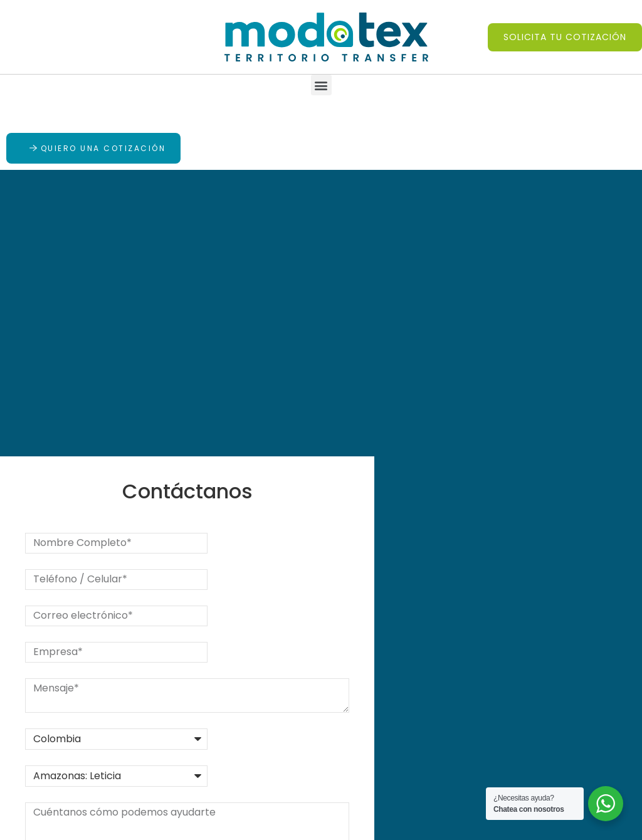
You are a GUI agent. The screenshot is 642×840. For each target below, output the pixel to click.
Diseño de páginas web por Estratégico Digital (379, 823)
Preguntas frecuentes (271, 728)
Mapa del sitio (277, 780)
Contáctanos (179, 742)
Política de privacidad (295, 758)
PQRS (160, 720)
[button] (565, 37)
